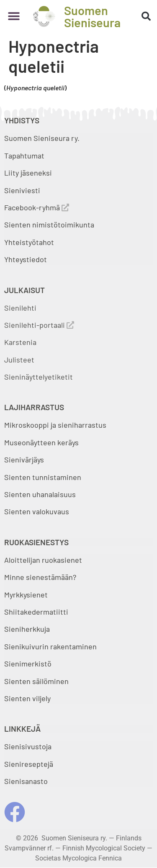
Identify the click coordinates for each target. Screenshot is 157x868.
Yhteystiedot (26, 259)
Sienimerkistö (28, 664)
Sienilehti (20, 308)
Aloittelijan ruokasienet (43, 560)
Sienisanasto (26, 781)
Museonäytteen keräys (41, 442)
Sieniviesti (23, 190)
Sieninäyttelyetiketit (39, 377)
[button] (14, 17)
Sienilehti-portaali (39, 325)
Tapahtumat (24, 156)
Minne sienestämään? (40, 577)
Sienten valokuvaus (37, 511)
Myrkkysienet (26, 595)
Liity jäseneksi (28, 173)
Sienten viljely (27, 698)
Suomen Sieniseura (92, 16)
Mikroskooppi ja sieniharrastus (55, 425)
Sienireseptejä (29, 764)
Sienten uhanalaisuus (40, 494)
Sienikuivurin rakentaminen (50, 646)
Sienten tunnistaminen (43, 477)
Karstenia (20, 342)
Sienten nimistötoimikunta (49, 225)
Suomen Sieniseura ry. (42, 138)
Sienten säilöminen (36, 681)
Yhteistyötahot (29, 242)
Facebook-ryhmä (37, 207)
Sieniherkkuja (27, 629)
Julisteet (19, 360)
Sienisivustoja (28, 746)
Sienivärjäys (24, 460)
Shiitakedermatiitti (36, 612)
